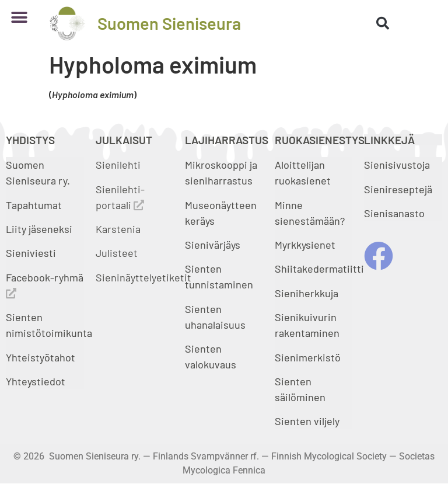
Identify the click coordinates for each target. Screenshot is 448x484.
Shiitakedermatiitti (319, 269)
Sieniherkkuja (307, 293)
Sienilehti (118, 165)
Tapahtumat (34, 205)
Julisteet (117, 253)
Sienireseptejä (398, 189)
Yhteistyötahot (41, 357)
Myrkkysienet (305, 245)
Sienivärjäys (213, 245)
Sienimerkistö (308, 357)
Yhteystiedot (36, 381)
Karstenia (118, 229)
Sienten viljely (307, 421)
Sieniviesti (32, 253)
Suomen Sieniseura (169, 23)
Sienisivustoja (397, 165)
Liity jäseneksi (39, 229)
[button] (19, 17)
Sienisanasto (394, 213)
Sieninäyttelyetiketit (143, 277)
